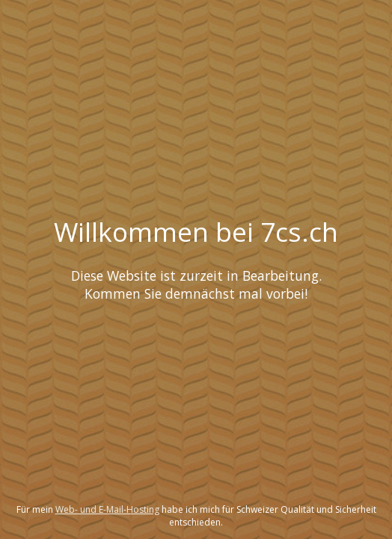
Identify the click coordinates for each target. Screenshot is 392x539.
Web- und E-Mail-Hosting (107, 509)
